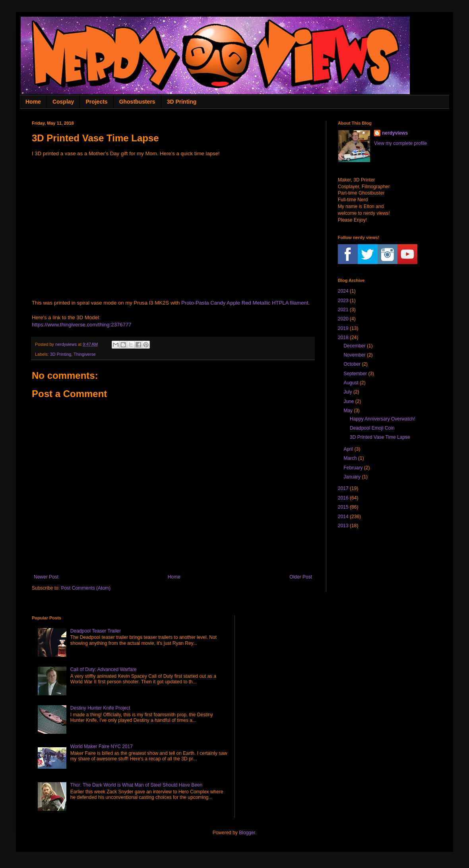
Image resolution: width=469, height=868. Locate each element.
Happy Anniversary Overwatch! (383, 419)
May (348, 411)
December (354, 346)
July (348, 392)
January (352, 477)
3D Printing (182, 102)
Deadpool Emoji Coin (372, 428)
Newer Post (46, 577)
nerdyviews (395, 133)
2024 (343, 291)
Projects (96, 102)
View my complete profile (400, 143)
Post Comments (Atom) (86, 588)
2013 (343, 526)
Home (33, 102)
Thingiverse (85, 354)
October (352, 364)
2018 (343, 338)
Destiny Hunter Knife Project (100, 708)
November (354, 355)
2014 (343, 517)
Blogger (247, 833)
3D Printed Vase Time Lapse (380, 437)
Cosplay (63, 102)
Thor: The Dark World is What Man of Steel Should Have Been (136, 785)
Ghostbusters (137, 102)
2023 (343, 301)
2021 (343, 310)
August (351, 383)
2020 (343, 319)
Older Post (301, 577)
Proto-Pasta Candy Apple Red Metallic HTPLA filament (245, 303)
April (348, 449)
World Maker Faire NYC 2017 (102, 746)
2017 (343, 488)
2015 (343, 507)
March (350, 458)
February (353, 468)
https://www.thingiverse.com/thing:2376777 (82, 325)
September (355, 374)
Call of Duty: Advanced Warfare (104, 669)
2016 (343, 498)
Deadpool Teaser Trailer (96, 631)
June (349, 401)
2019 (343, 328)
